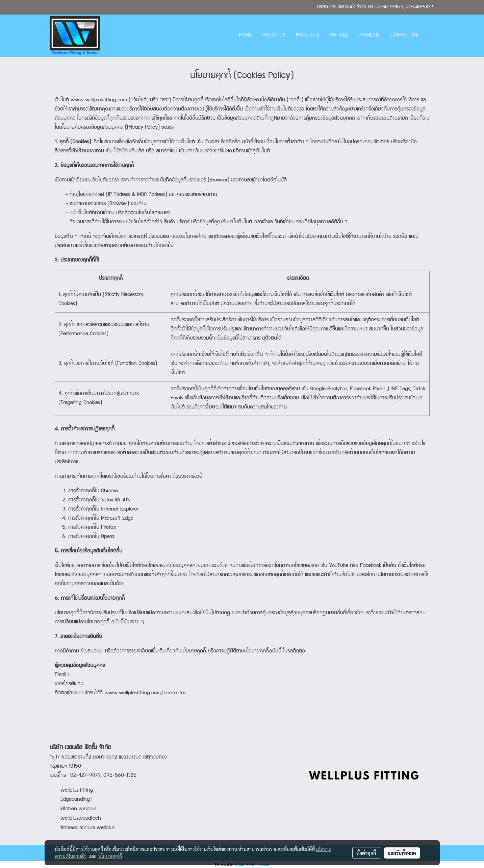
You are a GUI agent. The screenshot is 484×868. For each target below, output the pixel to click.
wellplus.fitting (77, 791)
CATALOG (369, 35)
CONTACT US (404, 35)
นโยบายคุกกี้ (110, 856)
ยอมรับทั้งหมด (402, 853)
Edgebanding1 (76, 800)
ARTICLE (339, 35)
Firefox (109, 528)
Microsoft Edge (117, 519)
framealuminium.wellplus (82, 828)
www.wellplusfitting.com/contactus (145, 693)
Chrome (109, 491)
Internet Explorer (120, 510)
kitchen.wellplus (78, 809)
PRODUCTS (308, 35)
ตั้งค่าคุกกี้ (366, 853)
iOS (126, 500)
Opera (107, 537)
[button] (429, 36)
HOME (246, 35)
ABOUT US (274, 35)
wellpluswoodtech (81, 819)
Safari (107, 500)
